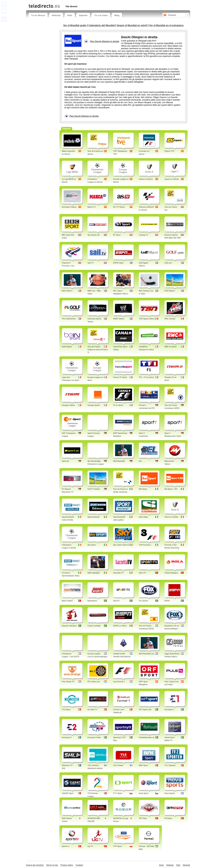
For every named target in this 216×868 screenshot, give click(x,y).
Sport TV (143, 573)
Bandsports (92, 601)
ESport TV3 (169, 151)
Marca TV (92, 207)
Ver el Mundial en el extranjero (166, 25)
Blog (117, 15)
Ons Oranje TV (68, 682)
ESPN (167, 601)
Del (140, 461)
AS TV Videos (119, 207)
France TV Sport (120, 377)
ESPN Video (118, 263)
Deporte (83, 15)
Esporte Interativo (69, 626)
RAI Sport (143, 489)
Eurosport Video (94, 737)
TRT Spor (143, 818)
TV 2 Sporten (170, 765)
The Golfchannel (69, 319)
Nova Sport (144, 793)
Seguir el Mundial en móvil (132, 25)
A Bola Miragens (171, 573)
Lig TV (90, 846)
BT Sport (117, 235)
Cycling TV (143, 235)
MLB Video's (67, 291)
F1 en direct (118, 405)
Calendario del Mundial (102, 25)
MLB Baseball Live (147, 654)
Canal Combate (94, 626)
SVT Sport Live (145, 710)
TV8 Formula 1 (145, 545)
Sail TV (91, 263)
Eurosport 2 (67, 737)
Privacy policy (67, 865)
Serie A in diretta (171, 517)
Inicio (161, 865)
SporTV (116, 601)
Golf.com (168, 263)
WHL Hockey (170, 319)
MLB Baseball (119, 461)
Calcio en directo (146, 179)
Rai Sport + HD (171, 489)
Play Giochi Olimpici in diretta (84, 116)
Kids (70, 15)
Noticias (56, 15)
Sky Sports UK (94, 235)
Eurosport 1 (169, 710)
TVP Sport (118, 846)
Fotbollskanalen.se (147, 737)
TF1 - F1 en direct (146, 377)
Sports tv (66, 846)
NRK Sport (143, 765)
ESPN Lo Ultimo (120, 626)
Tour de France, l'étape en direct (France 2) (98, 350)
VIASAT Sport (68, 793)
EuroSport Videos (69, 207)
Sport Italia (143, 517)
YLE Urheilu (118, 765)
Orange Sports (94, 405)
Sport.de (66, 461)
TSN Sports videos (147, 319)
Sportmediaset (94, 517)
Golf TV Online (94, 489)
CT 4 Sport (118, 793)
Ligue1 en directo (172, 179)
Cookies (79, 865)
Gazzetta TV (118, 573)
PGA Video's (170, 291)
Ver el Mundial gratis (75, 25)
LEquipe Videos (68, 405)
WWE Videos (119, 319)
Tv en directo (38, 15)
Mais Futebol (67, 601)
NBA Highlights (94, 573)
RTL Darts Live (94, 682)
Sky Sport (92, 545)
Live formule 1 (119, 682)
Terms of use (52, 865)
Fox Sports (143, 601)
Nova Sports (170, 793)
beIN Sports (67, 347)
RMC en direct (171, 347)
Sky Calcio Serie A (121, 545)
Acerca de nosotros (35, 865)
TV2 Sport (66, 710)
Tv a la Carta (101, 15)
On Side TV (92, 710)
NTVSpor (168, 818)
